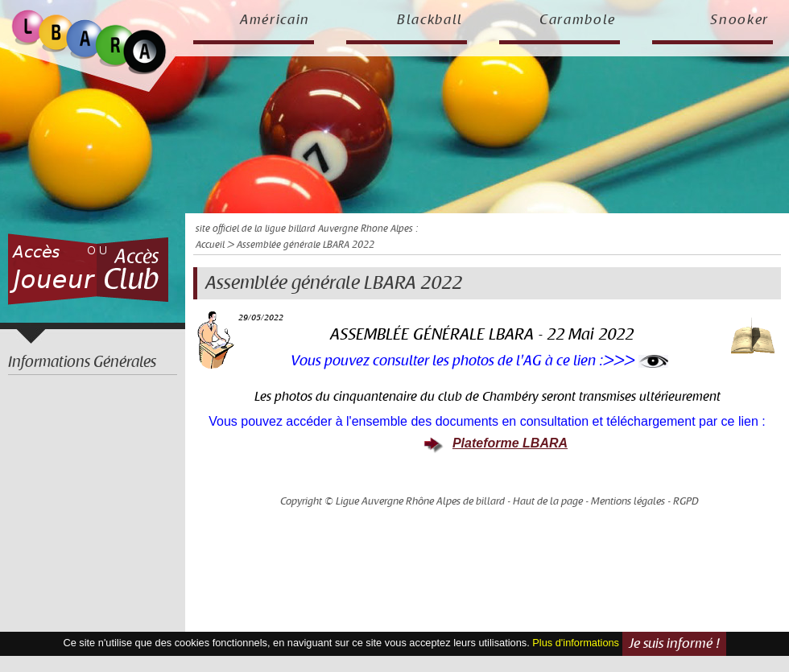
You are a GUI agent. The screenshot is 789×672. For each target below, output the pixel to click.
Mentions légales (628, 501)
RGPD (686, 501)
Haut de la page (548, 501)
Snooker (739, 20)
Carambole (578, 20)
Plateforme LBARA (510, 443)
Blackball (430, 20)
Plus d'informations (576, 643)
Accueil (210, 245)
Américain (275, 20)
